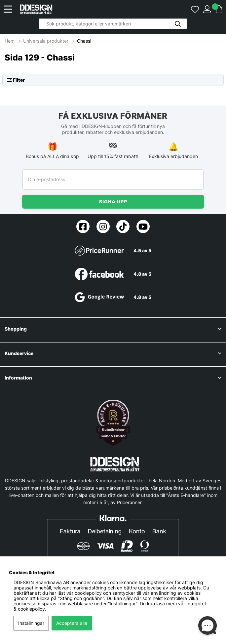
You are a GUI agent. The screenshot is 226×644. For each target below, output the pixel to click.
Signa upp (113, 201)
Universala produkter (46, 41)
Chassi (84, 41)
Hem (10, 41)
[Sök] (113, 24)
